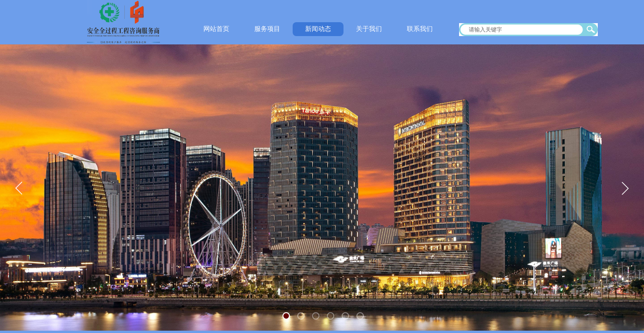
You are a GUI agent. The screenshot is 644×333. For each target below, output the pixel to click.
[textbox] (522, 30)
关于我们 (369, 29)
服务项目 (267, 29)
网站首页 (216, 29)
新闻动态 (318, 29)
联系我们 (420, 29)
